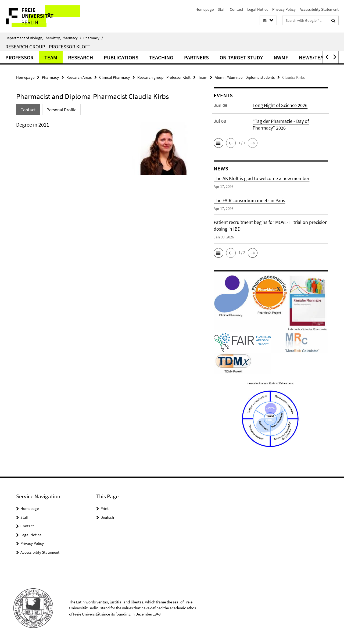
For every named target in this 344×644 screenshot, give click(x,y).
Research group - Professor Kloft (48, 46)
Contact (236, 9)
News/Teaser (316, 57)
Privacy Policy (284, 9)
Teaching (161, 57)
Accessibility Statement (319, 9)
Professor (19, 57)
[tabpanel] (105, 151)
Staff (222, 9)
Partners (196, 57)
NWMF (281, 57)
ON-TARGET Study (241, 57)
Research (80, 57)
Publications (121, 57)
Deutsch (107, 517)
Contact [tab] (28, 110)
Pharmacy (93, 38)
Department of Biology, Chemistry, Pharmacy (43, 38)
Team (51, 57)
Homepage (205, 9)
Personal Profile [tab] (61, 110)
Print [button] (105, 508)
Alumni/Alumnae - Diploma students (245, 77)
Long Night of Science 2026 (280, 105)
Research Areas (79, 77)
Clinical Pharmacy (114, 77)
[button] (268, 21)
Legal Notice (258, 9)
